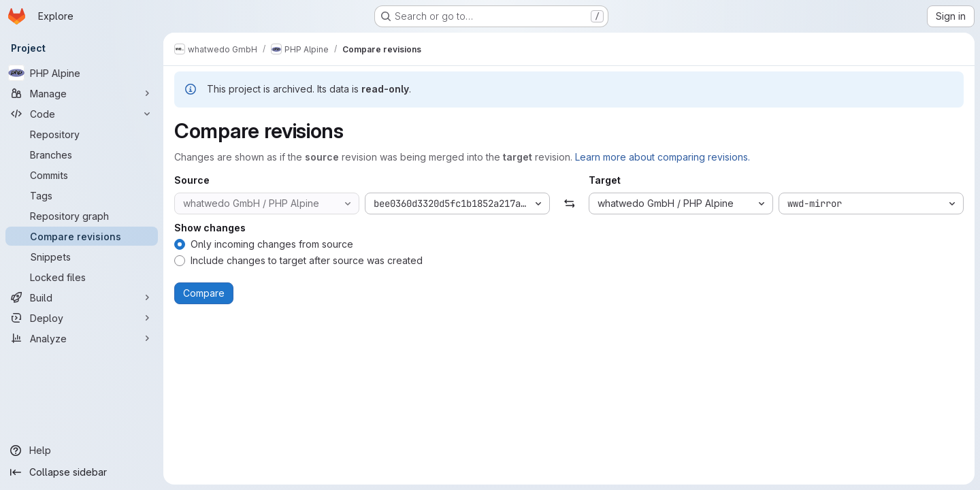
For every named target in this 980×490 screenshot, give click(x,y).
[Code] (82, 114)
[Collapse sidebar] (82, 472)
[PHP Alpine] (82, 73)
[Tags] (82, 195)
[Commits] (82, 175)
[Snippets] (82, 257)
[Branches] (82, 154)
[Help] (82, 451)
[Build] (82, 297)
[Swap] (569, 203)
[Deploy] (82, 318)
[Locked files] (82, 277)
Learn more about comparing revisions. (663, 157)
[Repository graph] (82, 216)
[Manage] (82, 93)
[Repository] (82, 134)
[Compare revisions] (82, 236)
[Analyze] (82, 338)
